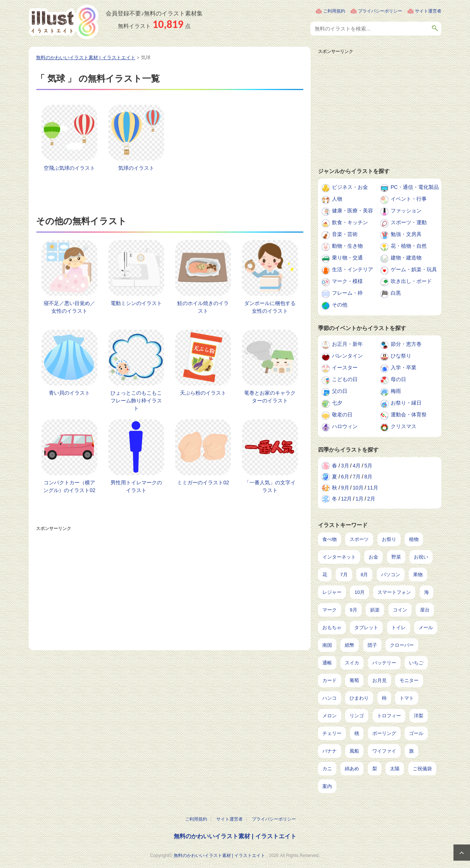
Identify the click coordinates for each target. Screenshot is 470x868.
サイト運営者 (428, 11)
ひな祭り (401, 356)
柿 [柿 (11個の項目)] (384, 698)
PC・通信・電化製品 (415, 187)
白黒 (396, 293)
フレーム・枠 (347, 293)
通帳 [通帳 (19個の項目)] (327, 663)
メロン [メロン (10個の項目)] (330, 716)
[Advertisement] (170, 586)
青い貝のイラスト (69, 393)
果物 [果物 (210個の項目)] (418, 575)
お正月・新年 (347, 344)
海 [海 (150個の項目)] (426, 592)
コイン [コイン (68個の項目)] (400, 610)
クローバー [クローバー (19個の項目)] (402, 645)
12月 (347, 499)
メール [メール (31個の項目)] (426, 627)
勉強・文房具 (406, 234)
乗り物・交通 (347, 258)
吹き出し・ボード (411, 281)
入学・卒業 (404, 367)
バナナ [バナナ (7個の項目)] (330, 751)
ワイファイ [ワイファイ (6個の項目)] (384, 751)
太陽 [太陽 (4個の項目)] (395, 769)
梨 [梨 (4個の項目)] (375, 769)
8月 (368, 477)
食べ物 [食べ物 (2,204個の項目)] (330, 539)
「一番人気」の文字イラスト (270, 486)
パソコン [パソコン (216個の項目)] (391, 575)
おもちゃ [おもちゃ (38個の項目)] (332, 627)
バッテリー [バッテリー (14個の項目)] (384, 663)
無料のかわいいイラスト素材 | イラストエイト (235, 836)
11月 (373, 488)
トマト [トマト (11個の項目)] (407, 698)
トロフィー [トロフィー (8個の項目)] (389, 716)
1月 (359, 499)
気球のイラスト (136, 168)
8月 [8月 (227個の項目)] (364, 575)
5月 (368, 466)
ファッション (406, 211)
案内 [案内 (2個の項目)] (327, 786)
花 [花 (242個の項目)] (325, 575)
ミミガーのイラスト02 (203, 483)
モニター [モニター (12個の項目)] (409, 680)
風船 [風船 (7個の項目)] (354, 751)
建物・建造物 (406, 258)
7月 (357, 477)
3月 (345, 466)
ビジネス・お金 (350, 187)
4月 (357, 466)
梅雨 (396, 391)
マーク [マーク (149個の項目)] (330, 610)
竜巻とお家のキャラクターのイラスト (270, 397)
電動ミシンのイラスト (136, 303)
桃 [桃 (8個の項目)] (357, 733)
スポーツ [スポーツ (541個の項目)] (359, 539)
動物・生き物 (347, 246)
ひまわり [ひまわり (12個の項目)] (359, 698)
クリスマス (404, 426)
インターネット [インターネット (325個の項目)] (339, 557)
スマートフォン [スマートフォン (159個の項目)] (394, 592)
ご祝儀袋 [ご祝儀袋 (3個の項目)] (422, 769)
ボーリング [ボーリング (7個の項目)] (384, 733)
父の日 (340, 391)
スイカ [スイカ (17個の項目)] (352, 663)
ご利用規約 (334, 11)
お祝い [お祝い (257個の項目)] (421, 557)
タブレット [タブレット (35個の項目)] (366, 627)
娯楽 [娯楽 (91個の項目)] (375, 610)
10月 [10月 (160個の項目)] (359, 592)
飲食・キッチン (350, 222)
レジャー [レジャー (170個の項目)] (332, 592)
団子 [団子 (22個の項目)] (372, 645)
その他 (340, 305)
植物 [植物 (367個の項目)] (414, 539)
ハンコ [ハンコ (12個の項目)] (330, 698)
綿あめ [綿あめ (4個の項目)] (352, 769)
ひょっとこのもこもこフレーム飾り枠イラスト (136, 401)
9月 (345, 488)
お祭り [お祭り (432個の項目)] (389, 539)
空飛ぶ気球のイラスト (69, 168)
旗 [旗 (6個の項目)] (411, 751)
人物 (337, 199)
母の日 (398, 379)
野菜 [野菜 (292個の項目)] (396, 557)
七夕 (337, 403)
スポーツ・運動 (409, 222)
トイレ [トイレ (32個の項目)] (399, 627)
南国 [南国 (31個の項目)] (327, 645)
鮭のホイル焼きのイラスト (203, 307)
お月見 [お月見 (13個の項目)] (379, 680)
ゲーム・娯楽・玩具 (414, 269)
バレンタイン (347, 356)
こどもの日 (345, 379)
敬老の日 (342, 415)
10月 (358, 488)
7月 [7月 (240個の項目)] (344, 575)
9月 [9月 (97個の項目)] (353, 610)
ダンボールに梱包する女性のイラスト (270, 307)
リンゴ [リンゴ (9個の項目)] (357, 716)
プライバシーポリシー (380, 11)
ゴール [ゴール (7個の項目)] (416, 733)
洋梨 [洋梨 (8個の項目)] (419, 716)
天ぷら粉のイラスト (203, 393)
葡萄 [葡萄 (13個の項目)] (354, 680)
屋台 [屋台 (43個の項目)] (425, 610)
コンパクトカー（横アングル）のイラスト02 (69, 486)
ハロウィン (345, 426)
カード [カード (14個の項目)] (330, 680)
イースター (345, 367)
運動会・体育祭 (409, 415)
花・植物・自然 (409, 246)
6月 (345, 477)
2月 (371, 499)
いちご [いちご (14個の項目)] (416, 663)
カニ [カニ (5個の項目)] (327, 769)
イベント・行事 (409, 199)
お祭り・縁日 (406, 403)
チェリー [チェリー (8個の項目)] (332, 733)
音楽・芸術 (345, 234)
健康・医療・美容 (352, 211)
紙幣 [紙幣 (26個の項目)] (350, 645)
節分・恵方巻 (406, 344)
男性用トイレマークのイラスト (136, 486)
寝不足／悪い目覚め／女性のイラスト (69, 307)
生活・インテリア (352, 269)
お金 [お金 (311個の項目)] (373, 557)
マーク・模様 (347, 281)
